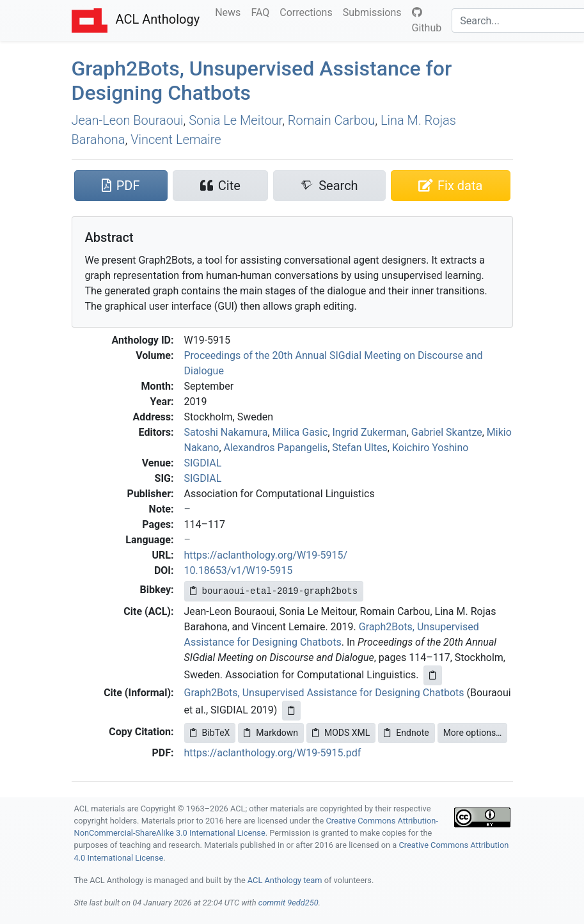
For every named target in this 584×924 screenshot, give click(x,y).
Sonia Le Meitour (235, 120)
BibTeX (210, 733)
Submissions (375, 12)
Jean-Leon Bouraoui (128, 120)
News (230, 12)
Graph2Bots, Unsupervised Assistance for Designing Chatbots (324, 693)
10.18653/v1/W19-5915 (239, 570)
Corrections (308, 12)
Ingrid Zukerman (370, 432)
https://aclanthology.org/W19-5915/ (266, 555)
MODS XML (341, 733)
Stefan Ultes (360, 448)
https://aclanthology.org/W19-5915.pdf (273, 753)
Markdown (271, 733)
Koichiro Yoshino (430, 448)
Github (427, 20)
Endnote (406, 733)
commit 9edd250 (288, 903)
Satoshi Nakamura (226, 432)
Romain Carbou (331, 120)
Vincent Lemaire (176, 139)
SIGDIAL (203, 463)
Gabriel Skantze (447, 432)
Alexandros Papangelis (276, 448)
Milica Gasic (300, 432)
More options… (473, 733)
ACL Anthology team (285, 880)
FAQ (263, 12)
